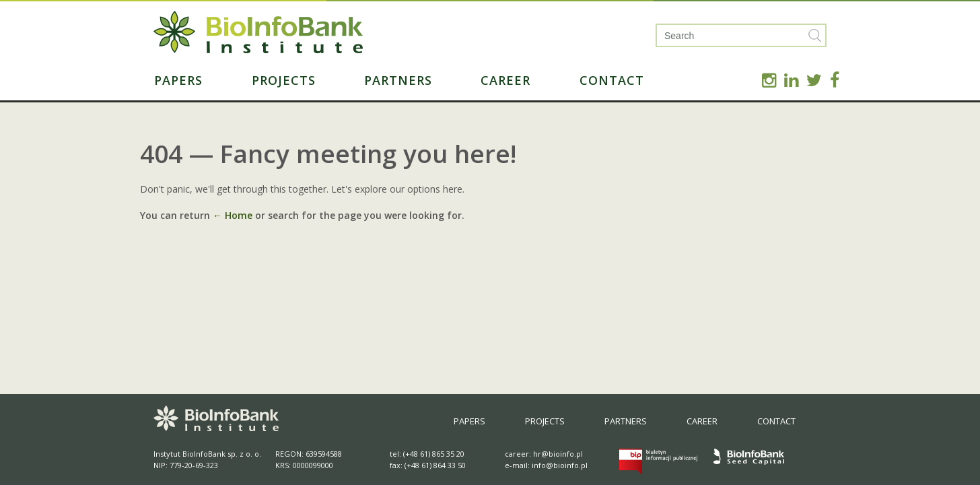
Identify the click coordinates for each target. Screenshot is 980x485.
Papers (178, 80)
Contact (612, 80)
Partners (398, 80)
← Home (233, 215)
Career (505, 80)
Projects (284, 80)
